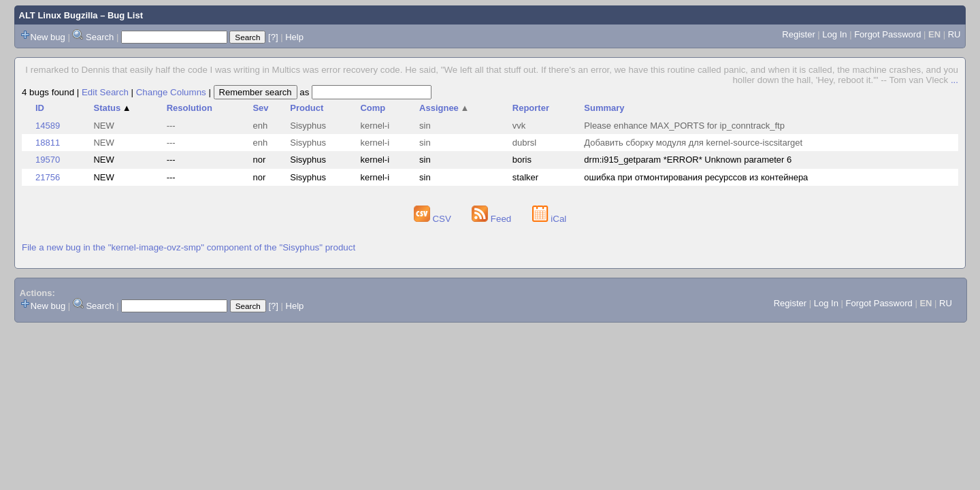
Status (112, 108)
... (954, 80)
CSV (434, 219)
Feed (493, 219)
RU (954, 34)
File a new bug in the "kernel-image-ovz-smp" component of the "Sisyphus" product (189, 247)
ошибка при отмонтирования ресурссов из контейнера (696, 177)
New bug (48, 37)
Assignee (444, 108)
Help (294, 37)
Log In (834, 34)
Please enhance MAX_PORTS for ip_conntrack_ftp (684, 126)
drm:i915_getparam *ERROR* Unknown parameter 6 (688, 160)
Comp (373, 108)
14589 (48, 126)
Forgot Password (887, 34)
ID (40, 108)
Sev (260, 108)
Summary (604, 108)
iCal (550, 219)
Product (307, 108)
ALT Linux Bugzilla (59, 15)
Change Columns (171, 92)
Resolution (190, 108)
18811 (48, 143)
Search (100, 37)
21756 (48, 177)
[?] (273, 37)
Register (798, 34)
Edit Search (105, 92)
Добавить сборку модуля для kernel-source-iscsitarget (693, 143)
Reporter (531, 108)
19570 (48, 160)
